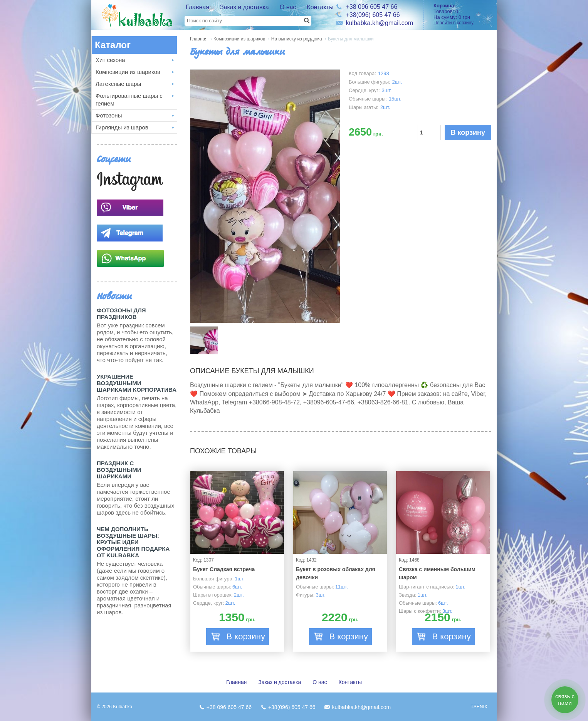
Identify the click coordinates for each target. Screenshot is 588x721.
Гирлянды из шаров (122, 127)
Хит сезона (110, 60)
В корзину (468, 132)
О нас (288, 7)
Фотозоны (109, 115)
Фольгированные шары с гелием (129, 100)
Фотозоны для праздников (121, 314)
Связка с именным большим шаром (437, 573)
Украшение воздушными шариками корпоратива (137, 383)
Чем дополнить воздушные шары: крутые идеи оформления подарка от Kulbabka (133, 542)
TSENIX (479, 707)
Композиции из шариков (128, 72)
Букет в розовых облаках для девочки (336, 573)
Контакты (320, 7)
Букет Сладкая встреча (224, 569)
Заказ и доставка (244, 7)
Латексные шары (118, 84)
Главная (197, 7)
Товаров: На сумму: (462, 14)
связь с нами (565, 699)
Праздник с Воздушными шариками (119, 470)
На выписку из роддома (297, 39)
